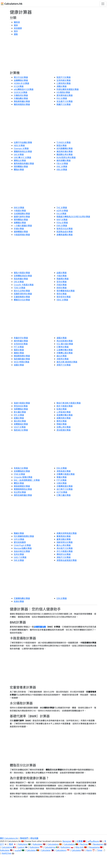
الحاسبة (18, 850)
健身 (16, 25)
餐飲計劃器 (19, 350)
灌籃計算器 (62, 338)
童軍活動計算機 (64, 539)
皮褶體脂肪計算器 (22, 471)
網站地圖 (34, 838)
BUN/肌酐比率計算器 (66, 157)
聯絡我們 (24, 838)
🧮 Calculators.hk (11, 4)
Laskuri (21, 847)
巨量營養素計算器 (22, 297)
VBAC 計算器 (62, 300)
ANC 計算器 (62, 166)
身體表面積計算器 (65, 235)
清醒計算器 (62, 86)
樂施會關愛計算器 (22, 486)
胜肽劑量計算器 (21, 279)
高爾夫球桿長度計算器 (67, 533)
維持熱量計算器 (21, 341)
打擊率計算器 (63, 347)
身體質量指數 (40, 627)
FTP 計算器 (61, 480)
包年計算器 (19, 554)
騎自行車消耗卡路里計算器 (69, 403)
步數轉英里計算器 (65, 486)
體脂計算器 (19, 169)
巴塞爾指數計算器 (22, 598)
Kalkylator (23, 844)
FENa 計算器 (62, 223)
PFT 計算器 (19, 347)
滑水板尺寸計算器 (65, 548)
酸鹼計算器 (19, 533)
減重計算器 (19, 365)
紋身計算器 (19, 601)
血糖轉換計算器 (21, 80)
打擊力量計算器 (64, 495)
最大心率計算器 (64, 545)
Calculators (61, 850)
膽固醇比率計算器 (65, 154)
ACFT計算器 (62, 492)
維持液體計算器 (64, 160)
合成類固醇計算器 (22, 214)
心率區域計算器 (64, 412)
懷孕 (16, 31)
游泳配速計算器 (64, 430)
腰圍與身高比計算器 (23, 151)
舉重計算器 (62, 477)
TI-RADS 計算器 (64, 142)
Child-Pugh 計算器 (22, 545)
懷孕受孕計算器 (64, 297)
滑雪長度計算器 (64, 471)
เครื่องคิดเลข (93, 841)
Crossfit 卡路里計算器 (24, 285)
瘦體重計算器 (20, 223)
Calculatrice (7, 847)
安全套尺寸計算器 (65, 101)
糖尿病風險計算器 (22, 104)
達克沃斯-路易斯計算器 (67, 362)
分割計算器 (62, 483)
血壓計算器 (62, 273)
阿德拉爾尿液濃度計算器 (68, 89)
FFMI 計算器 (19, 474)
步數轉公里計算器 (65, 353)
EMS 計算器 (62, 226)
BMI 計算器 (19, 208)
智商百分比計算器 (65, 229)
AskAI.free (6, 853)
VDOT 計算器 (20, 427)
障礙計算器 (62, 424)
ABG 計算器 (62, 169)
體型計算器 (19, 483)
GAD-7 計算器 (20, 557)
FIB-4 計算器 (62, 163)
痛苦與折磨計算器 (65, 151)
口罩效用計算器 (64, 83)
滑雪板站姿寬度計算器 (67, 560)
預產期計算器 (63, 279)
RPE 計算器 (19, 415)
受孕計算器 (62, 282)
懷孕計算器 (62, 294)
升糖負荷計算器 (21, 95)
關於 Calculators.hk (9, 838)
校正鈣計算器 (20, 492)
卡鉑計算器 (62, 276)
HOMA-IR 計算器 (21, 83)
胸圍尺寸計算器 (64, 104)
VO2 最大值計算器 (65, 344)
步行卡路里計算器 (65, 551)
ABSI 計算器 (19, 145)
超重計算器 (19, 418)
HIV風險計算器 (63, 92)
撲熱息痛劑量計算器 (23, 495)
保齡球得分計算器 (65, 542)
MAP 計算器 (62, 220)
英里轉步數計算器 (65, 415)
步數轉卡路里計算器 (66, 474)
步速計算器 (19, 229)
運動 (16, 34)
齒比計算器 (62, 356)
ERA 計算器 (62, 468)
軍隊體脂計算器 (21, 220)
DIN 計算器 (62, 598)
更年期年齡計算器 (65, 95)
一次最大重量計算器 (23, 226)
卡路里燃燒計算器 (22, 235)
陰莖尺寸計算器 (64, 77)
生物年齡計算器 (64, 80)
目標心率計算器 (64, 427)
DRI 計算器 (19, 282)
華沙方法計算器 (21, 77)
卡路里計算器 (20, 211)
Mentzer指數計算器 (23, 548)
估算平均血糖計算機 (23, 142)
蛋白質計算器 (20, 421)
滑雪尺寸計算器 (64, 365)
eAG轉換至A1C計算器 (24, 89)
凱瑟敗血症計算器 (65, 232)
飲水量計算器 (20, 412)
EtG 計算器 (61, 214)
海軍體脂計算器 (21, 409)
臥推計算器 (62, 409)
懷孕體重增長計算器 (66, 291)
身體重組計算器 (21, 424)
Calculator (31, 850)
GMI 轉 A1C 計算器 (22, 157)
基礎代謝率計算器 (22, 217)
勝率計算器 (62, 421)
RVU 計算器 (62, 98)
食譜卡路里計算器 (22, 403)
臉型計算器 (62, 145)
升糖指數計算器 (21, 98)
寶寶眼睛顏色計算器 (23, 489)
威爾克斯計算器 (64, 418)
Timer (100, 850)
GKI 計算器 (19, 154)
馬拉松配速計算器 (65, 341)
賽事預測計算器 (64, 536)
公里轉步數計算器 (65, 350)
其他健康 (18, 28)
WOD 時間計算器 (22, 362)
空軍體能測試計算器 (23, 276)
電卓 (11, 844)
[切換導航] (103, 4)
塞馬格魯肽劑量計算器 (24, 163)
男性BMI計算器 (21, 406)
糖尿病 (17, 22)
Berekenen (98, 844)
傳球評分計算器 (64, 554)
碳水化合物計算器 (22, 291)
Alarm (89, 850)
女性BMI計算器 (21, 344)
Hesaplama (94, 847)
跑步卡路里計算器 (65, 406)
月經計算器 (62, 285)
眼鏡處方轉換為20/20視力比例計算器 (73, 217)
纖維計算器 (19, 353)
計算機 (79, 841)
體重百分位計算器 (22, 300)
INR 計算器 (19, 560)
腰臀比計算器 (20, 160)
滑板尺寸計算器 (64, 557)
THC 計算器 (62, 208)
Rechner (84, 844)
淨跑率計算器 (63, 359)
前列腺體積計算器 (65, 148)
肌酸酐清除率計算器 (23, 294)
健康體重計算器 (21, 232)
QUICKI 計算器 (21, 92)
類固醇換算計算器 (22, 356)
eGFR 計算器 (62, 211)
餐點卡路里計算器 (22, 273)
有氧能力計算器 (21, 468)
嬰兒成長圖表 (20, 542)
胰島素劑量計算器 (22, 101)
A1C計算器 (19, 86)
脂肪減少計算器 (21, 430)
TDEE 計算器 (20, 288)
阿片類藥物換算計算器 (24, 536)
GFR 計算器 (19, 539)
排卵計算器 (62, 288)
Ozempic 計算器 (21, 148)
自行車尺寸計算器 (65, 489)
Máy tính (80, 847)
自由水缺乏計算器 (22, 551)
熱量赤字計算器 (21, 338)
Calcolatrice (50, 847)
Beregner (67, 841)
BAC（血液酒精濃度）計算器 (27, 480)
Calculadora (53, 844)
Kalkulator (38, 844)
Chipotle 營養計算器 (23, 477)
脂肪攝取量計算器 (22, 359)
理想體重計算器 (21, 166)
